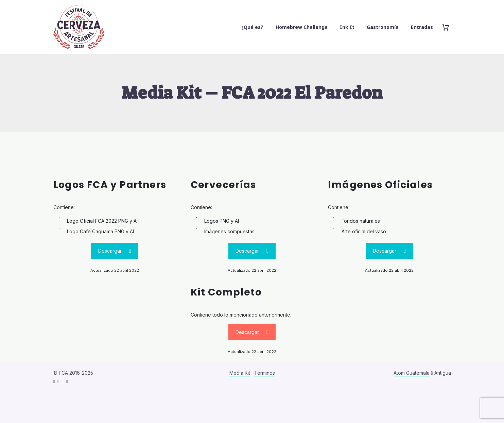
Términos (265, 373)
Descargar (115, 251)
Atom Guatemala (412, 373)
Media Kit (240, 373)
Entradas (422, 27)
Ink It (347, 27)
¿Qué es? (252, 27)
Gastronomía (383, 27)
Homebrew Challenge (302, 27)
